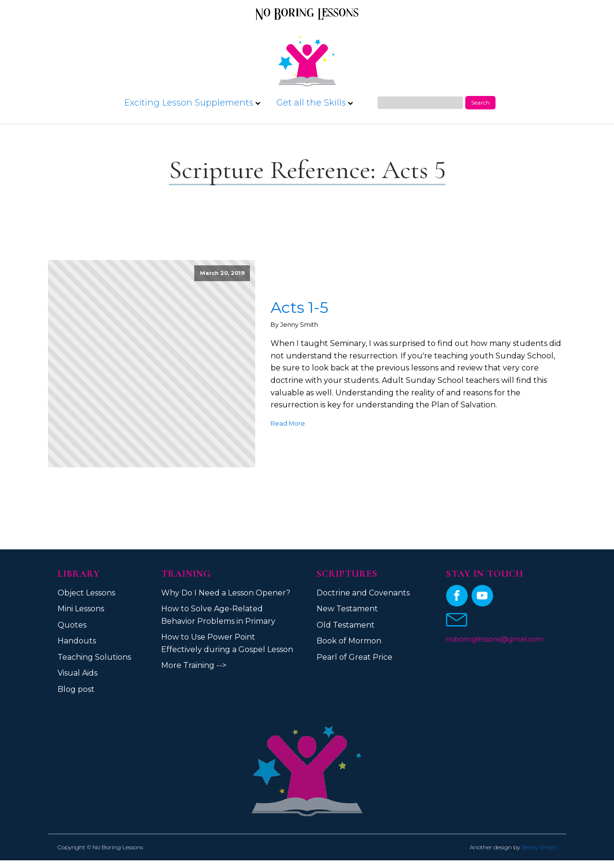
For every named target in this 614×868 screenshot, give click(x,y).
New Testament (347, 609)
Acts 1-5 (300, 308)
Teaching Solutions (94, 657)
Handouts (77, 641)
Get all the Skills (315, 103)
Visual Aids (77, 673)
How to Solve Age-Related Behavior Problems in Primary (218, 615)
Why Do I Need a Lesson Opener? (226, 593)
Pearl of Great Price (354, 657)
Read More (288, 423)
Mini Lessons (81, 609)
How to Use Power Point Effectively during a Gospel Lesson (227, 643)
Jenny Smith (539, 847)
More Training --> (194, 665)
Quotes (72, 625)
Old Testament (346, 625)
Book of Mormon (349, 641)
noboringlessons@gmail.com (495, 639)
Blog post (76, 689)
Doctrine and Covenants (363, 593)
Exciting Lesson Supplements (192, 103)
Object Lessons (86, 593)
